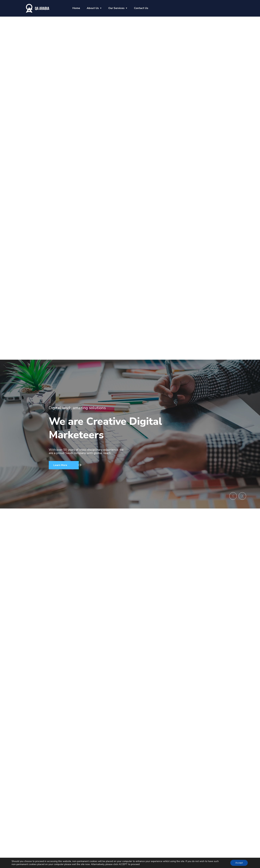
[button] (229, 495)
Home (76, 8)
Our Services (116, 8)
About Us (93, 8)
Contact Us (141, 8)
